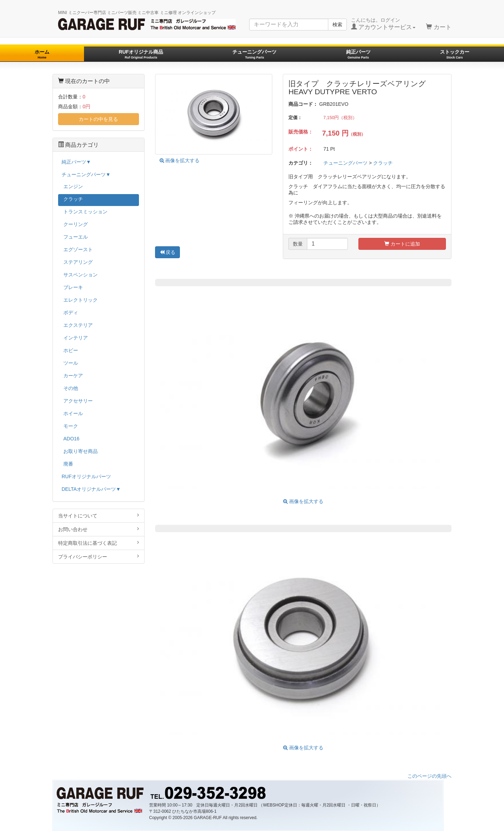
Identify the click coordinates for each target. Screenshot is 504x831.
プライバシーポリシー (99, 557)
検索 (337, 25)
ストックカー (455, 54)
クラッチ (383, 163)
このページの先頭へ (429, 776)
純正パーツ (358, 54)
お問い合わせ (99, 529)
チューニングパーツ (254, 54)
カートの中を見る (98, 119)
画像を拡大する (180, 160)
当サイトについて (99, 516)
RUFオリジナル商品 (141, 54)
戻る (168, 252)
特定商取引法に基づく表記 (99, 543)
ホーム (42, 54)
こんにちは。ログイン (383, 24)
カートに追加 (402, 244)
